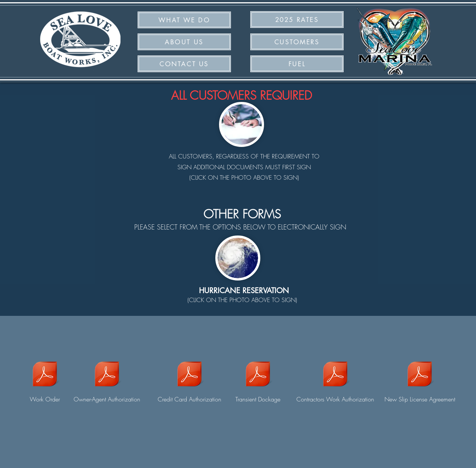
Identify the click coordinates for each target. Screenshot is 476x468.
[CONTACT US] (184, 64)
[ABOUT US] (184, 42)
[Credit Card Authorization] (189, 379)
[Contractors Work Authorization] (335, 379)
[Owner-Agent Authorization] (107, 379)
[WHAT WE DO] (184, 20)
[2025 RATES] (297, 20)
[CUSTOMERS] (297, 42)
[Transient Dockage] (258, 379)
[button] (297, 64)
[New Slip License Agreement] (420, 379)
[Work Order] (45, 379)
